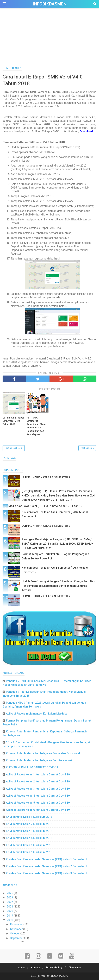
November (17, 929)
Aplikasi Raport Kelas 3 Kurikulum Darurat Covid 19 (38, 789)
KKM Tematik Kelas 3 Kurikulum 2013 (29, 831)
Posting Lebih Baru (14, 448)
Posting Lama (87, 448)
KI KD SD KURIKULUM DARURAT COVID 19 (32, 767)
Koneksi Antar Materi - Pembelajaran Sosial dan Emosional (43, 753)
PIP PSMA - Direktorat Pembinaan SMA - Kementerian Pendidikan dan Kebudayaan (36, 426)
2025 (10, 893)
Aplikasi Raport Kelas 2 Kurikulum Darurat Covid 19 (38, 781)
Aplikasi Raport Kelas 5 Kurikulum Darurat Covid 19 (38, 803)
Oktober (15, 934)
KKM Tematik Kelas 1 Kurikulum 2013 (29, 817)
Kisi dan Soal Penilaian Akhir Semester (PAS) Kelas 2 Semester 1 (47, 866)
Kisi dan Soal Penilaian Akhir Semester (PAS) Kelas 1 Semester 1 (47, 859)
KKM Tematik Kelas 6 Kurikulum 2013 (29, 852)
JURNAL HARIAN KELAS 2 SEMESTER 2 (46, 596)
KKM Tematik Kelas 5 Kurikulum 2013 (29, 845)
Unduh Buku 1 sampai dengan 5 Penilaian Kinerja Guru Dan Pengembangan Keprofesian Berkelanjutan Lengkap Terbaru (58, 586)
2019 (10, 916)
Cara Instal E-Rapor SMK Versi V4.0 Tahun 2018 (13, 421)
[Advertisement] (49, 41)
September (17, 938)
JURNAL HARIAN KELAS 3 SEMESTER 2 (46, 526)
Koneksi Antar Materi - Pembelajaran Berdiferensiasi (39, 760)
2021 (10, 907)
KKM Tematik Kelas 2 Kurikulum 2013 (29, 824)
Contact (35, 968)
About (21, 968)
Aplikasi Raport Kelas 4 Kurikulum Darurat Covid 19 (38, 796)
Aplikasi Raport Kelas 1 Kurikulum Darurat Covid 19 (38, 774)
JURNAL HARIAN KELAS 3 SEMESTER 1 (46, 477)
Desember (17, 924)
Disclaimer (75, 968)
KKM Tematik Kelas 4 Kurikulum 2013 (29, 838)
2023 (10, 898)
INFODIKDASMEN (50, 4)
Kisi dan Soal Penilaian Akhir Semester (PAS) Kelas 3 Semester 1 (47, 873)
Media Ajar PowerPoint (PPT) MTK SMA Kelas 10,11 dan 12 (45, 506)
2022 (10, 902)
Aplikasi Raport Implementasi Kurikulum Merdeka (37, 714)
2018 (10, 920)
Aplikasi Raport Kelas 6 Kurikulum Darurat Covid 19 (38, 810)
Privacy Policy (54, 968)
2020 (10, 911)
